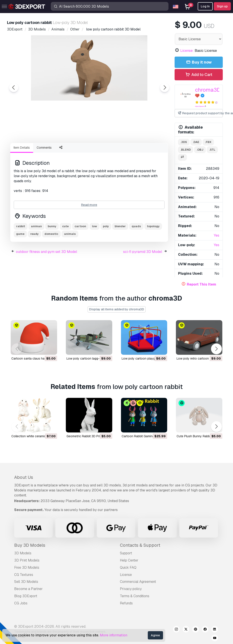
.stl (212, 150)
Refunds (126, 603)
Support (126, 553)
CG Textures (24, 575)
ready (34, 258)
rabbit (21, 250)
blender (120, 250)
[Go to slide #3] (88, 151)
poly (106, 250)
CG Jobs (21, 603)
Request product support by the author (200, 113)
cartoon (80, 250)
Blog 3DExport (26, 596)
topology (153, 250)
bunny (52, 250)
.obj (200, 150)
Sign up (222, 6)
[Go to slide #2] (60, 151)
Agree (155, 635)
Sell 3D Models (26, 582)
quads (136, 250)
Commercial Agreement (138, 582)
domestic (51, 258)
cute (65, 250)
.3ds (184, 142)
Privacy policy (131, 589)
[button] (216, 349)
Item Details (22, 172)
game (20, 258)
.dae (196, 142)
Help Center (129, 560)
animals (70, 258)
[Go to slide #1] (32, 151)
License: (187, 51)
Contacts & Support (140, 545)
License (126, 575)
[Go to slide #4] (116, 151)
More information (114, 635)
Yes (217, 235)
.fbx (208, 142)
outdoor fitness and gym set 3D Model (47, 276)
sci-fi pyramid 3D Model (143, 276)
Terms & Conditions (135, 596)
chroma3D (208, 90)
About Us (24, 477)
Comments (44, 172)
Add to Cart (199, 75)
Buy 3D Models (30, 545)
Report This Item (202, 284)
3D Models (23, 553)
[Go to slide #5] (144, 151)
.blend (186, 150)
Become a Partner (28, 589)
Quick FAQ (128, 567)
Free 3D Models (27, 567)
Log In (205, 6)
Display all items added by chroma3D (117, 309)
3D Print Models (27, 560)
